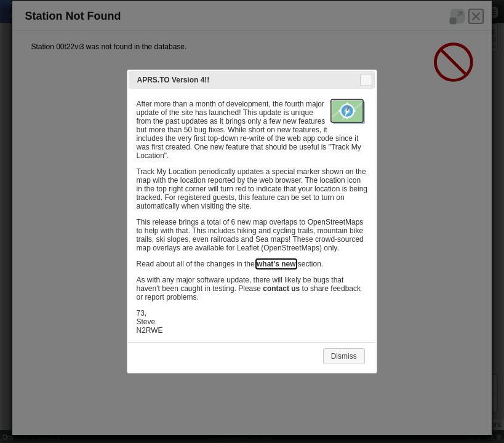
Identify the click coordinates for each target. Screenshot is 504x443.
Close (366, 80)
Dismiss (344, 356)
